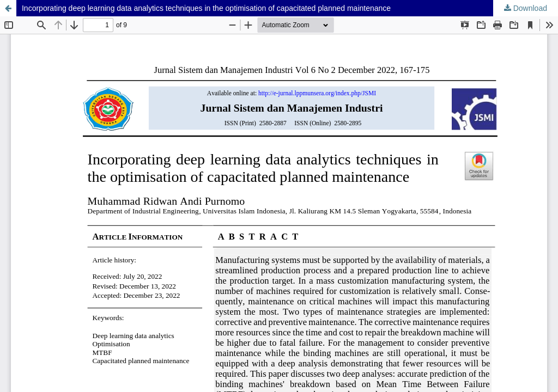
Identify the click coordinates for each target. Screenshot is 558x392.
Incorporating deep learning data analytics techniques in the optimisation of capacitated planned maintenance (206, 8)
